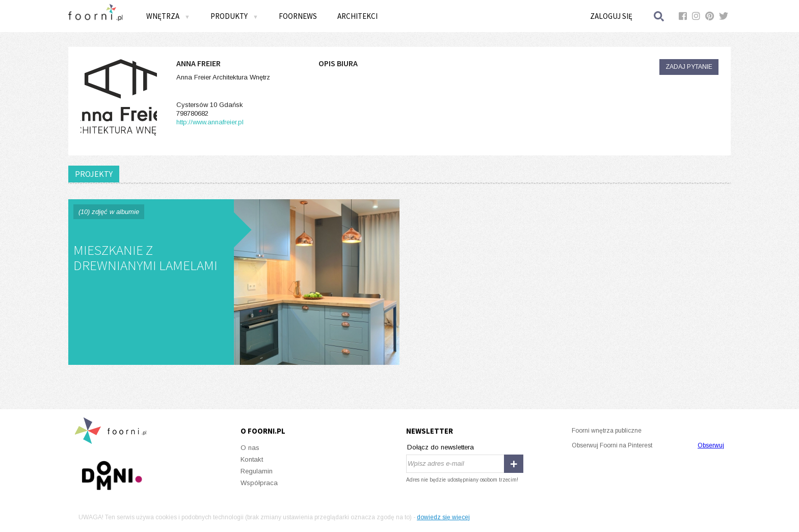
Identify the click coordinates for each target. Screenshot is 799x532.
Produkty (234, 16)
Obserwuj (711, 445)
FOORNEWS (298, 16)
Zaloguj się (611, 16)
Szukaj (659, 16)
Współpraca (259, 483)
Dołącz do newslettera (441, 447)
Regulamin (257, 471)
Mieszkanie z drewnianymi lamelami (234, 282)
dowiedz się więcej (443, 517)
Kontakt (252, 459)
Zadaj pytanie (689, 67)
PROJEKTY (94, 174)
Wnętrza (168, 16)
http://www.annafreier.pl (210, 122)
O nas (250, 448)
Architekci (357, 16)
